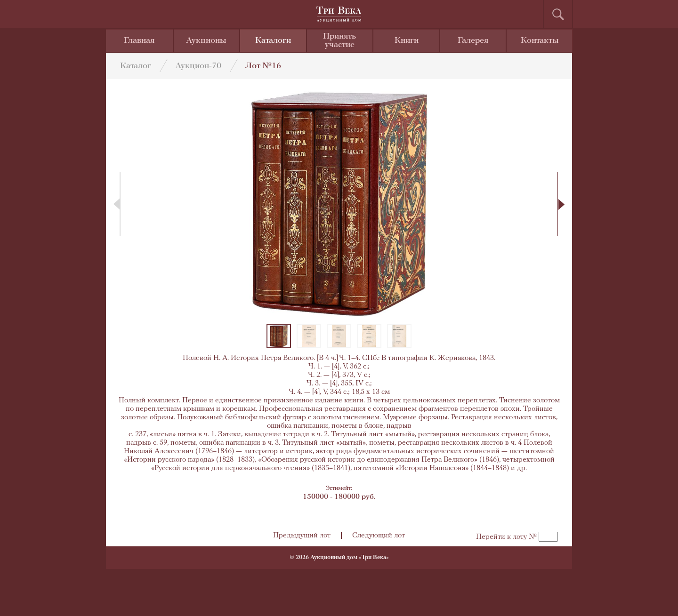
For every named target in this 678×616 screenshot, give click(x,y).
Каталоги (273, 41)
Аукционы (206, 41)
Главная (139, 41)
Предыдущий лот (302, 536)
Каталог (136, 66)
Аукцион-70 (198, 66)
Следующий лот (379, 536)
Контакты (540, 41)
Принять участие (339, 41)
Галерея (473, 41)
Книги (407, 41)
